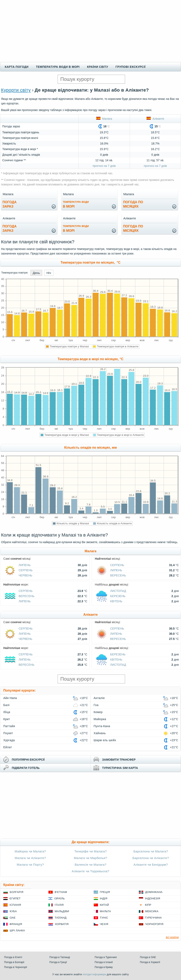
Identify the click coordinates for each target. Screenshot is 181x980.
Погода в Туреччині (106, 957)
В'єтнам (61, 892)
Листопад (118, 591)
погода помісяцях (133, 204)
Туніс (104, 918)
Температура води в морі (58, 67)
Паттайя (9, 726)
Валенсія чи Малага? (90, 865)
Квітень (116, 601)
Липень (25, 565)
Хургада (9, 740)
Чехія (104, 924)
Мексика (152, 911)
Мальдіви (62, 911)
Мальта (105, 911)
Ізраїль (59, 898)
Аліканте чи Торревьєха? (90, 871)
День (36, 273)
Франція (16, 924)
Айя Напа (10, 698)
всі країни (172, 937)
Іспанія (15, 905)
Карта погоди (17, 67)
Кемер (98, 712)
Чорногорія (154, 924)
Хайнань (100, 733)
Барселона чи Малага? (151, 851)
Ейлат (8, 747)
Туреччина (153, 918)
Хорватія (62, 924)
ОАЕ (13, 918)
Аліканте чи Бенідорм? (151, 865)
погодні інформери (94, 974)
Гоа (96, 705)
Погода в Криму (104, 967)
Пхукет (8, 733)
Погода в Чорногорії (16, 967)
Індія (104, 898)
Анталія (99, 698)
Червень (25, 575)
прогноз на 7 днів (104, 166)
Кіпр (148, 905)
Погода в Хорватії (150, 962)
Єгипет (15, 898)
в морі (76, 204)
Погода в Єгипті (13, 957)
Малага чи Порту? (30, 865)
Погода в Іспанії (104, 962)
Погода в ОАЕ (148, 957)
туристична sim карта (120, 768)
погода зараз (10, 204)
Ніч (49, 273)
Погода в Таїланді (60, 957)
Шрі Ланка (17, 930)
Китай (104, 905)
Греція (105, 892)
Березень (118, 596)
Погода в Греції (58, 962)
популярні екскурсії (28, 760)
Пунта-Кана (102, 726)
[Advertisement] (90, 31)
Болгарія (17, 892)
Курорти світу (16, 90)
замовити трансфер (119, 760)
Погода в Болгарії (14, 962)
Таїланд (61, 918)
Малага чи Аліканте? (30, 858)
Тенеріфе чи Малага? (90, 851)
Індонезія (153, 898)
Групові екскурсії (131, 67)
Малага (104, 119)
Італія (59, 905)
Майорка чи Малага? (30, 851)
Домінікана (154, 892)
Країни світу (98, 67)
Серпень (26, 570)
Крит (7, 719)
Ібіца (7, 712)
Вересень (118, 575)
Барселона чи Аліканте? (151, 858)
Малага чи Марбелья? (90, 858)
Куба (13, 911)
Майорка (100, 719)
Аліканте (155, 119)
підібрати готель (26, 768)
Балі (6, 705)
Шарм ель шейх (105, 740)
